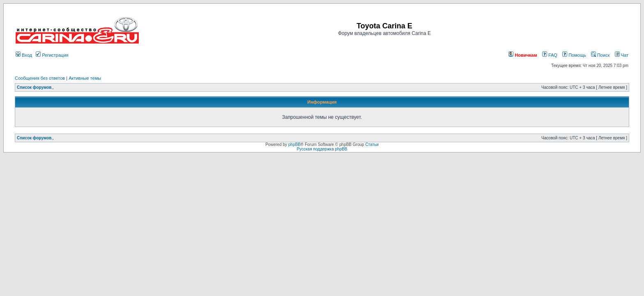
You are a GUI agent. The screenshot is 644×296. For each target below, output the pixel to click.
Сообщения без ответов (40, 78)
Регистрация (52, 55)
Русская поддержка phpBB (322, 149)
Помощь (574, 55)
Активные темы (85, 78)
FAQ (550, 55)
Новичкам (523, 55)
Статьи (372, 145)
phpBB (294, 145)
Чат (622, 55)
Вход (24, 55)
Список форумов (34, 87)
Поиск (600, 55)
